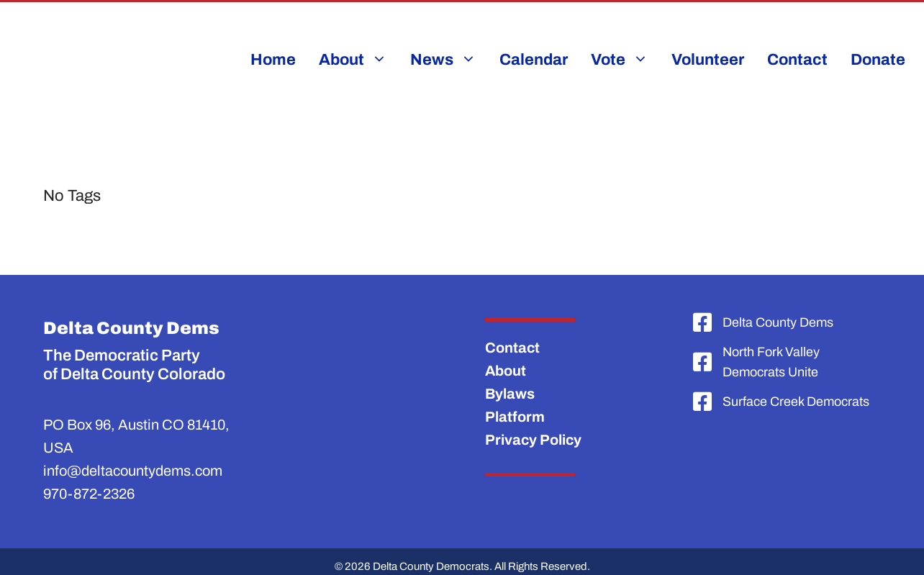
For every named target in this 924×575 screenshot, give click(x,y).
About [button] (359, 60)
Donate (878, 60)
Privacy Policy (533, 440)
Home (273, 60)
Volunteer (708, 60)
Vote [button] (625, 60)
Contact (797, 60)
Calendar (534, 60)
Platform (515, 417)
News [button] (449, 60)
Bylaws (510, 394)
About (506, 371)
